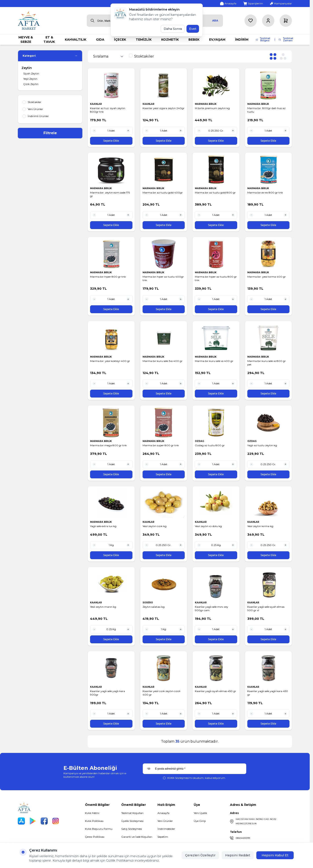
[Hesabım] (268, 21)
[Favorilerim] (251, 21)
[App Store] (21, 821)
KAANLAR (96, 104)
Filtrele (50, 133)
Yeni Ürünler (165, 821)
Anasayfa (163, 813)
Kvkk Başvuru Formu (99, 829)
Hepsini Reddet (238, 855)
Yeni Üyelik (200, 813)
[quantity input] (111, 131)
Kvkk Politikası (94, 821)
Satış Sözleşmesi (132, 829)
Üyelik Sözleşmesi (132, 821)
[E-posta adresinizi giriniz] (194, 769)
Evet (193, 29)
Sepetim (163, 837)
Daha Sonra (173, 29)
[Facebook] (44, 821)
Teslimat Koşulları (132, 813)
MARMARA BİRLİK (206, 104)
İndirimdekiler (166, 829)
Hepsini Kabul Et (275, 855)
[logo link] (29, 21)
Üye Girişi (200, 821)
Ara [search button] (215, 21)
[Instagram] (56, 821)
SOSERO (148, 603)
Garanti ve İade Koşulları (137, 837)
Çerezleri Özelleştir (200, 855)
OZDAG (200, 441)
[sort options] (109, 56)
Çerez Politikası (95, 837)
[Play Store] (33, 821)
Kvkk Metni (92, 813)
